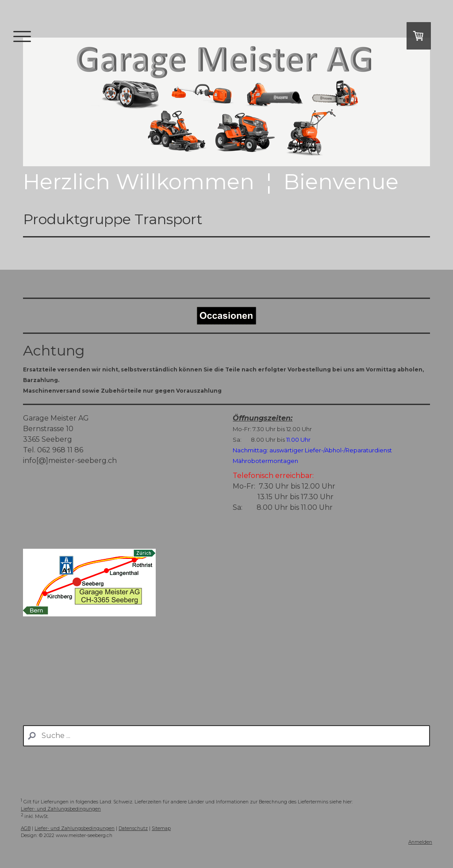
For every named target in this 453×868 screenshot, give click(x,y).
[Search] (226, 736)
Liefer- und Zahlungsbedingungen (61, 809)
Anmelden (420, 842)
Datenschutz (133, 828)
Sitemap (161, 828)
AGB (26, 828)
